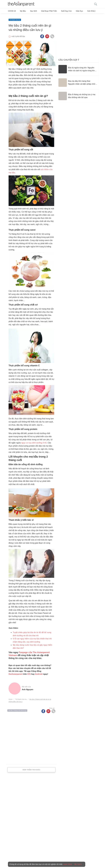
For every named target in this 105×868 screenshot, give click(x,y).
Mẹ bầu (22, 11)
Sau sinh (31, 11)
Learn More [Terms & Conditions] (68, 864)
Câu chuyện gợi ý (69, 58)
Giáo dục (73, 11)
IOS (29, 672)
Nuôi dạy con (61, 11)
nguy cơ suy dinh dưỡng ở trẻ (34, 441)
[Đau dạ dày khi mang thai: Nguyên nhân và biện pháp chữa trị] (78, 81)
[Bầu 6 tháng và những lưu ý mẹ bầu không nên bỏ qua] (78, 94)
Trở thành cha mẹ (15, 18)
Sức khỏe (84, 11)
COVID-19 (12, 11)
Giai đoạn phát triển (45, 11)
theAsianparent (16, 672)
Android (39, 672)
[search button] (96, 4)
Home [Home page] (10, 697)
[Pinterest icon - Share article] (47, 34)
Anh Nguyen (28, 688)
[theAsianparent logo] (21, 4)
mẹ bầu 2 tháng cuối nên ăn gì (17, 709)
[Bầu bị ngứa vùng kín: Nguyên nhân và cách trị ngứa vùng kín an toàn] (78, 67)
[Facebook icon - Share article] (42, 34)
